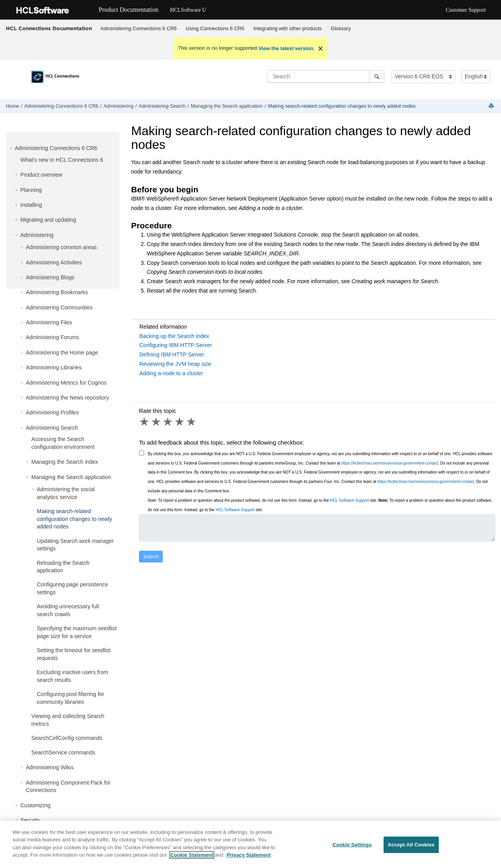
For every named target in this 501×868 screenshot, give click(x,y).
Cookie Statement (192, 859)
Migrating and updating (48, 220)
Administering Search (162, 106)
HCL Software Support (350, 500)
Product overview (41, 175)
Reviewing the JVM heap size (175, 364)
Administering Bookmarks (57, 292)
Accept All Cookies (411, 848)
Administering (119, 106)
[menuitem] (139, 29)
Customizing (35, 805)
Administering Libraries (54, 367)
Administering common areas (61, 247)
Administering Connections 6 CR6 (139, 28)
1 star (145, 422)
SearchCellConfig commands (67, 738)
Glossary (341, 28)
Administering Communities (59, 307)
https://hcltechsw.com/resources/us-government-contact (390, 463)
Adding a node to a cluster (171, 373)
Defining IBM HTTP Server (172, 354)
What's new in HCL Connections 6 (62, 160)
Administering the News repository (67, 398)
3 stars (168, 422)
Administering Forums (52, 337)
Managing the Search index (65, 462)
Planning (31, 190)
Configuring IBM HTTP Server (176, 345)
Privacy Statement (249, 859)
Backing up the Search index (174, 336)
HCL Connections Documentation (49, 28)
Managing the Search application (227, 106)
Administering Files (49, 322)
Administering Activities (54, 262)
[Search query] (326, 76)
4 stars (180, 422)
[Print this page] (492, 106)
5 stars (192, 422)
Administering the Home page (62, 353)
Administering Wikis (50, 767)
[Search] (377, 76)
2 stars (157, 422)
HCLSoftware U (188, 10)
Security (30, 820)
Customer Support (466, 10)
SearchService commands (63, 752)
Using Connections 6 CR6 (215, 28)
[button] (12, 148)
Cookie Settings (352, 848)
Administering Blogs (50, 277)
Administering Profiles (52, 412)
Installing (31, 205)
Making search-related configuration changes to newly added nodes (342, 106)
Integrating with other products (287, 28)
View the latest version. (287, 48)
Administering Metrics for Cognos (66, 383)
